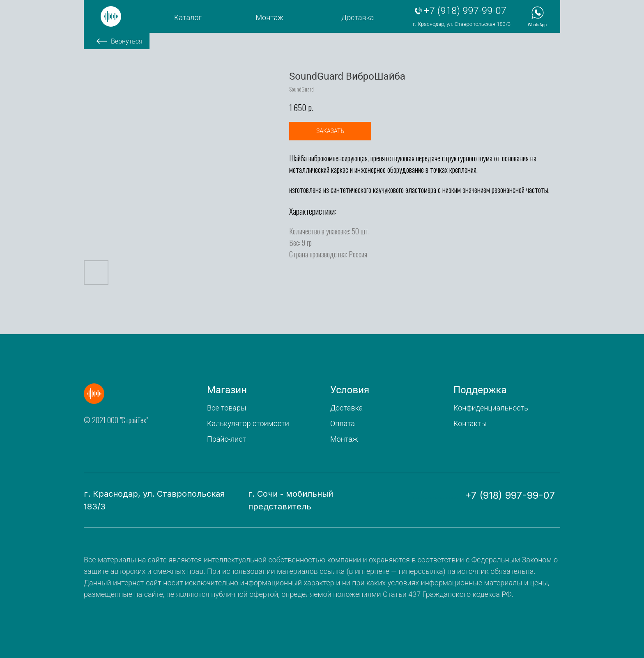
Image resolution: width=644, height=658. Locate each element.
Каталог (188, 17)
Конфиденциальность (491, 408)
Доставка (358, 17)
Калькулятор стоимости (248, 423)
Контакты (470, 423)
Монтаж (270, 17)
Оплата (343, 423)
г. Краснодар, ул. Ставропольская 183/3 (462, 24)
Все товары (227, 408)
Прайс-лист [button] (227, 439)
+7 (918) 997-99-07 (465, 11)
